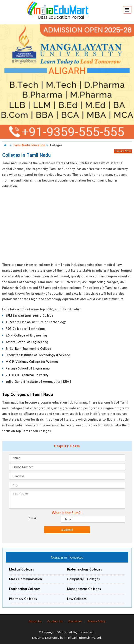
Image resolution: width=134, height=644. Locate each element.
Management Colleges (84, 589)
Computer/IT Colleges (83, 579)
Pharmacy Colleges (23, 599)
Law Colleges (77, 599)
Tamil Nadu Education (29, 145)
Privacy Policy (97, 621)
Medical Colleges (22, 569)
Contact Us (55, 621)
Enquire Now (123, 151)
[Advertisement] (67, 224)
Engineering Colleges (25, 589)
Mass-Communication (26, 579)
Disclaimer (75, 621)
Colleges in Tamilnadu (67, 557)
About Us (35, 621)
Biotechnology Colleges (85, 569)
